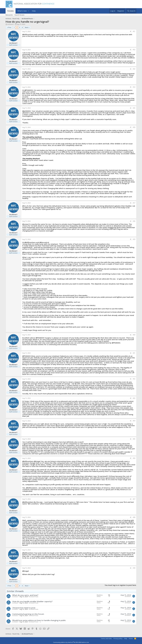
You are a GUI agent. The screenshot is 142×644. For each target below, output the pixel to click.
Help (34, 11)
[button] (28, 11)
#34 (134, 421)
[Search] (131, 11)
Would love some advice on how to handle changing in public (39, 620)
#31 (134, 353)
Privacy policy (118, 638)
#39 (134, 550)
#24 (134, 87)
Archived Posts (34, 597)
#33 (134, 398)
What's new (22, 11)
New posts (9, 15)
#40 (134, 568)
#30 (134, 335)
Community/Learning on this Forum (28, 614)
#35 (134, 439)
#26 (134, 127)
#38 (134, 517)
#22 (134, 50)
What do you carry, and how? (25, 595)
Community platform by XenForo (71, 642)
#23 (134, 69)
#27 (134, 203)
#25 (134, 108)
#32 (134, 379)
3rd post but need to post (24, 608)
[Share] (131, 31)
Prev (10, 27)
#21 (134, 31)
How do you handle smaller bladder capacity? (32, 601)
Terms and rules (106, 638)
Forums (11, 11)
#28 (134, 221)
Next (27, 27)
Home (131, 638)
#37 (134, 499)
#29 (134, 239)
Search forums (19, 15)
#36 (134, 458)
